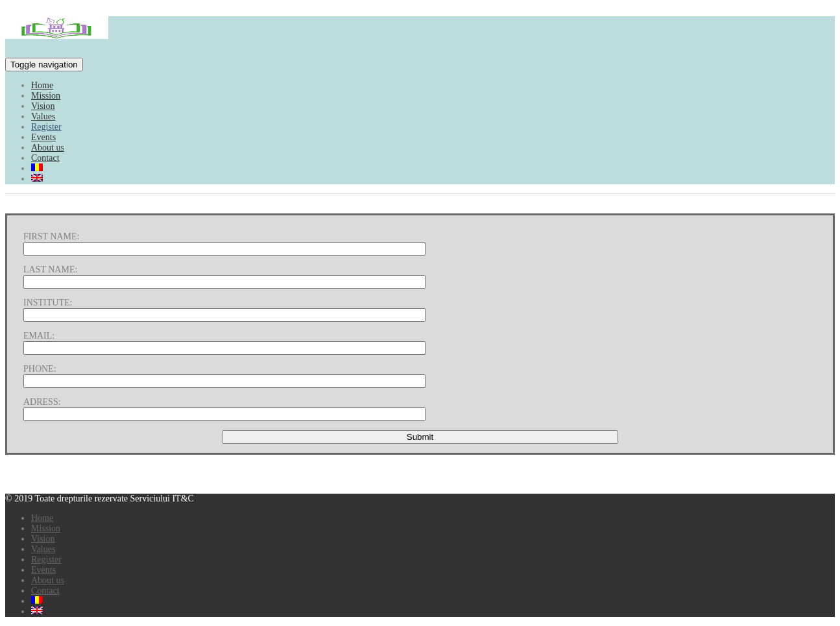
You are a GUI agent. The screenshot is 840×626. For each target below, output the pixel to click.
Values (43, 116)
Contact (45, 158)
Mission (46, 96)
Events (43, 137)
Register (46, 127)
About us (48, 148)
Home (42, 85)
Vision (43, 106)
